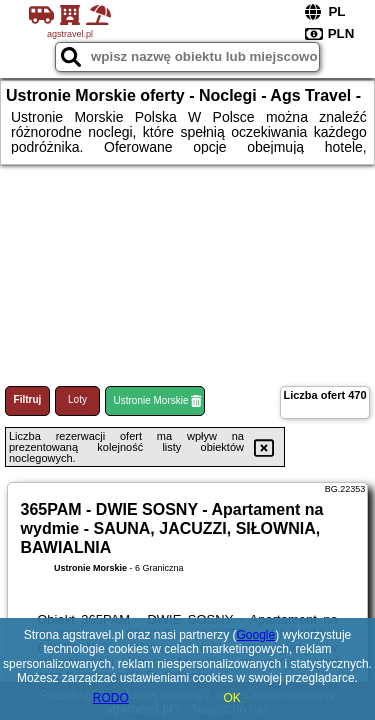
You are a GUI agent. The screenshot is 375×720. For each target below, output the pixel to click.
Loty (77, 399)
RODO (111, 698)
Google (256, 635)
